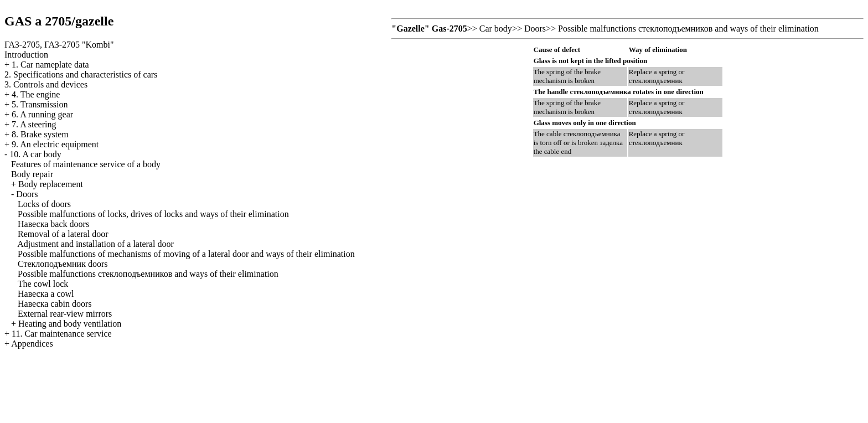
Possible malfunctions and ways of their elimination (148, 274)
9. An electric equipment (55, 144)
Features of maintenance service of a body (86, 164)
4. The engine (36, 94)
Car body (496, 29)
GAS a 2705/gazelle (59, 21)
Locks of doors (44, 204)
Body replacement (51, 184)
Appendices (32, 344)
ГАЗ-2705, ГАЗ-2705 (59, 45)
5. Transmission (40, 104)
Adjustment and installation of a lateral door (95, 244)
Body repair (32, 174)
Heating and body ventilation (70, 324)
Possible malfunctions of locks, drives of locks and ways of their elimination (153, 214)
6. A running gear (42, 114)
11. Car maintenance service (62, 334)
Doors (27, 194)
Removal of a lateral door (63, 234)
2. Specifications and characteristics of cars (81, 74)
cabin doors (55, 304)
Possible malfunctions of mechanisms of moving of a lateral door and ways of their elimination (186, 254)
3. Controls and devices (46, 84)
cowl (46, 294)
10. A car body (35, 154)
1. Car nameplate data (50, 65)
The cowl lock (43, 284)
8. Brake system (40, 134)
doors (63, 264)
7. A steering (34, 124)
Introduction (26, 55)
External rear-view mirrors (65, 314)
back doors (53, 224)
